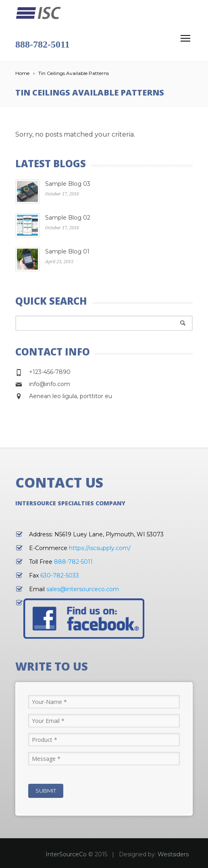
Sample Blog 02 (68, 218)
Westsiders (173, 854)
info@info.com (50, 384)
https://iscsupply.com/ (100, 548)
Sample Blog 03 (68, 184)
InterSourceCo (66, 854)
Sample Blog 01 (67, 251)
